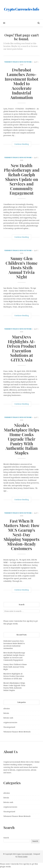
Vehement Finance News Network (18, 62)
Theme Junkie (23, 857)
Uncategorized (9, 727)
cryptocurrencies (10, 722)
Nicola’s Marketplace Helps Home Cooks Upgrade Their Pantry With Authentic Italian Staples (21, 439)
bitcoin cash (8, 718)
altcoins (7, 709)
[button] (3, 23)
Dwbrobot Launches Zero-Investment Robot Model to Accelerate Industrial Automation (21, 84)
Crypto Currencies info (24, 854)
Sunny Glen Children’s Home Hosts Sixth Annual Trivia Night (21, 267)
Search (6, 838)
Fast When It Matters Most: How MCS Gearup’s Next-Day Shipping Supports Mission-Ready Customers (21, 535)
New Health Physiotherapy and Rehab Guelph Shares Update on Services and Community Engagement (22, 179)
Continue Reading (22, 144)
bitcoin (6, 713)
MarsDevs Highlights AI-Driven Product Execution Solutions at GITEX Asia (21, 348)
